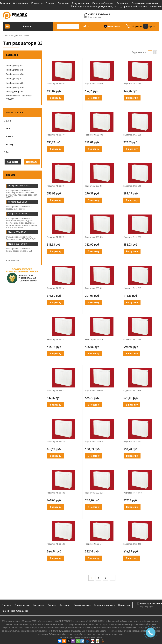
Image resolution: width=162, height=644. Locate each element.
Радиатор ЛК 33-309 (132, 135)
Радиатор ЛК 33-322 (132, 339)
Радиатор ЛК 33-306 (133, 84)
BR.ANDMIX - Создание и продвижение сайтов (81, 637)
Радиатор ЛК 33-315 (132, 237)
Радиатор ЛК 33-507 (94, 493)
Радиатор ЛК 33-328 (132, 391)
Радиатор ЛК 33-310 (56, 186)
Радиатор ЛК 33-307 (56, 135)
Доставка (63, 3)
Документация (81, 3)
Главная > (7, 36)
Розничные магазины (145, 3)
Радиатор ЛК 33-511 (132, 544)
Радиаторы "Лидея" (21, 36)
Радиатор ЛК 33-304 (56, 84)
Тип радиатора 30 (15, 87)
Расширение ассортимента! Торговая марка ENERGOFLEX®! (21, 238)
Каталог (28, 26)
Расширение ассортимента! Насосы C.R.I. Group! (19, 208)
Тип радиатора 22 (15, 83)
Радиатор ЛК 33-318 (132, 288)
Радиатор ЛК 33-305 (94, 84)
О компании (21, 3)
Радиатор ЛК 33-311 (94, 186)
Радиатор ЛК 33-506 (56, 493)
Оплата (50, 3)
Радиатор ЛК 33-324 (56, 391)
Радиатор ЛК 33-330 (56, 442)
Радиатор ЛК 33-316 (56, 288)
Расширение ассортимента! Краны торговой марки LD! (19, 250)
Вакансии (122, 3)
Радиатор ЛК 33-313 (56, 237)
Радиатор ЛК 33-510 (94, 544)
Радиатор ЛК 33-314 (94, 237)
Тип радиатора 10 (15, 65)
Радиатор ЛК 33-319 (56, 339)
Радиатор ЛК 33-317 (94, 288)
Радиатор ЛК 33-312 (132, 186)
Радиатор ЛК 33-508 (133, 493)
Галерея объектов (103, 3)
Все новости (14, 261)
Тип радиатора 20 (15, 74)
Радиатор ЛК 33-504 (94, 442)
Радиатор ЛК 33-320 (94, 339)
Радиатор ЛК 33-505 (133, 442)
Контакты (37, 3)
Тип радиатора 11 (14, 70)
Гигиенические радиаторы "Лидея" (19, 97)
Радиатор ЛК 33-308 (94, 135)
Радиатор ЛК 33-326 (94, 391)
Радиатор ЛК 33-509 (56, 544)
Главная (5, 3)
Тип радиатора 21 (15, 79)
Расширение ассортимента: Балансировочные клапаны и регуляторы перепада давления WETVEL (22, 194)
